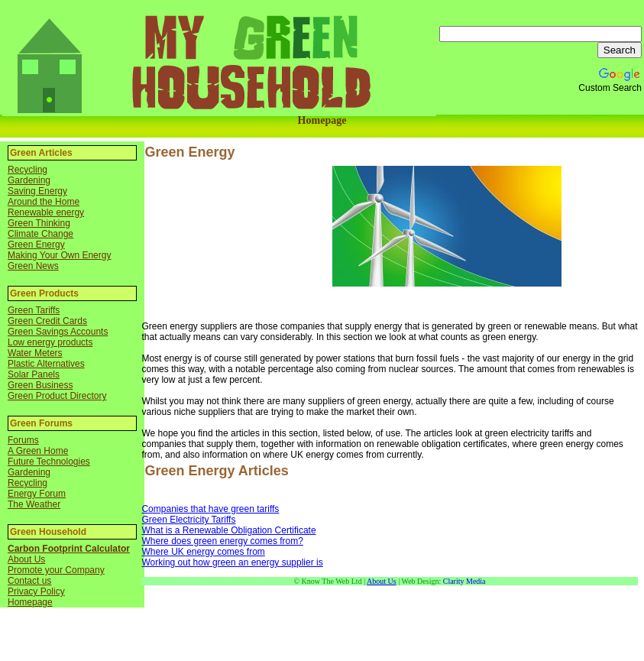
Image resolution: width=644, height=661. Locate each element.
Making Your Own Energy (59, 255)
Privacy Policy (36, 591)
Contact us (29, 581)
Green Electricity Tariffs (188, 520)
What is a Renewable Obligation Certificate (228, 530)
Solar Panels (34, 374)
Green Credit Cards (47, 321)
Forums (23, 440)
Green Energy (36, 245)
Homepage (322, 120)
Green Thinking (39, 223)
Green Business (40, 385)
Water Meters (35, 353)
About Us (26, 559)
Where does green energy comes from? (222, 541)
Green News (33, 266)
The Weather (34, 504)
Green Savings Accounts (58, 332)
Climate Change (40, 234)
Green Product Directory (57, 396)
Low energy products (50, 342)
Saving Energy (37, 191)
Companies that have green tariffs (210, 509)
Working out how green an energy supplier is (232, 562)
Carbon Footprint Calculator (69, 549)
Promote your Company (56, 570)
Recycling (28, 170)
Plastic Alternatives (46, 364)
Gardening (29, 180)
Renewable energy (46, 212)
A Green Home (38, 451)
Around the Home (44, 202)
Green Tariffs (34, 310)
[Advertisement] (235, 242)
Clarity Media (464, 581)
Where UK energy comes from (203, 552)
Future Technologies (49, 462)
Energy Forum (37, 494)
